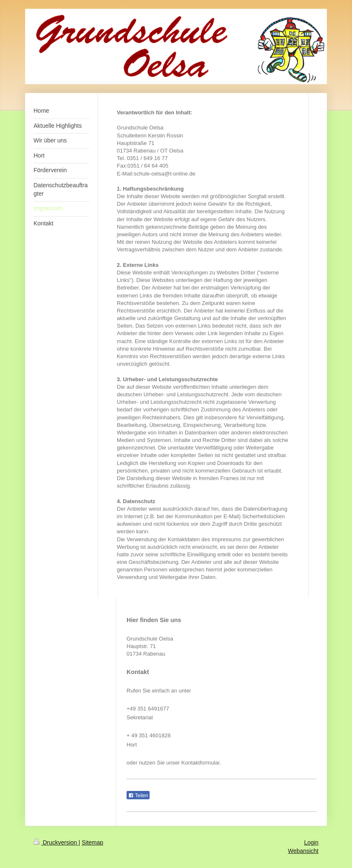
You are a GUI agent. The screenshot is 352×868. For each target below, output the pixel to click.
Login (311, 842)
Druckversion (56, 842)
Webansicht (303, 851)
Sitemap (92, 842)
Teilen (138, 796)
